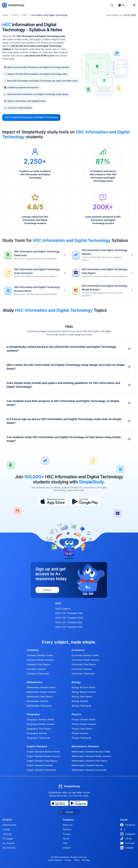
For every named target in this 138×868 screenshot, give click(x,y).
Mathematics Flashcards (39, 706)
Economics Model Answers (86, 660)
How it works (10, 825)
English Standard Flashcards (41, 770)
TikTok (126, 839)
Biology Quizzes (80, 701)
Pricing (6, 829)
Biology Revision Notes (83, 687)
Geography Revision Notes (40, 719)
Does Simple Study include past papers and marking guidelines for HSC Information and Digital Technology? (69, 385)
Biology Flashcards (81, 706)
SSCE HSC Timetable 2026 (69, 618)
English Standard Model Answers (44, 756)
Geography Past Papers (39, 729)
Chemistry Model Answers (40, 660)
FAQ (65, 843)
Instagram (128, 834)
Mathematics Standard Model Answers (92, 756)
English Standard (37, 746)
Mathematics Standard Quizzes (88, 765)
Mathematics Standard (85, 746)
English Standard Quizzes (40, 765)
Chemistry (33, 650)
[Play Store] (85, 502)
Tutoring (7, 834)
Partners (67, 829)
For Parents (9, 843)
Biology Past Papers (82, 697)
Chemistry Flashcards (38, 674)
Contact (67, 848)
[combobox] (123, 5)
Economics (78, 650)
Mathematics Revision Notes (41, 687)
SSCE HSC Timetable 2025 (69, 613)
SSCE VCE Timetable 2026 (69, 627)
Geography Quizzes (37, 733)
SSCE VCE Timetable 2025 (69, 622)
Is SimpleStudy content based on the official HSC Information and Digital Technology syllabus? (69, 349)
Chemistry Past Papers (38, 664)
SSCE (15, 15)
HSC (25, 15)
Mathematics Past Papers (40, 697)
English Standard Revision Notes (43, 752)
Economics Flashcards (83, 674)
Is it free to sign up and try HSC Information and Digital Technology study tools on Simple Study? (69, 421)
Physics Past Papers (82, 729)
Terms (66, 839)
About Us (68, 825)
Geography (33, 714)
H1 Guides (8, 839)
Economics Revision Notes (85, 655)
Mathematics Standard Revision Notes (91, 752)
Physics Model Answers (84, 724)
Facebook (128, 825)
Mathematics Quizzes (38, 701)
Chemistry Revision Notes (40, 655)
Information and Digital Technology (49, 15)
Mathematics (34, 682)
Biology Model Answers (84, 692)
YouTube (127, 843)
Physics (76, 714)
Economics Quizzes (82, 669)
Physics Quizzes (80, 733)
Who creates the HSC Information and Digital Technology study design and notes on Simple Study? (69, 367)
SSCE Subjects (63, 609)
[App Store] (53, 502)
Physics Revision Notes (84, 719)
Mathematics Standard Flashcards (89, 770)
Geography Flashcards (38, 738)
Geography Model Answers (41, 724)
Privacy (67, 834)
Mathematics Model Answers (42, 692)
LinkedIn (127, 848)
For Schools (9, 848)
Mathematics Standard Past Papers (90, 761)
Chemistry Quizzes (36, 669)
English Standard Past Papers (42, 761)
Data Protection (55, 860)
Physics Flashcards (82, 738)
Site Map (86, 860)
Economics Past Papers (84, 664)
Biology (76, 682)
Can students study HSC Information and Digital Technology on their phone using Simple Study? (69, 439)
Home (5, 15)
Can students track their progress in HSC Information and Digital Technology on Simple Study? (69, 403)
